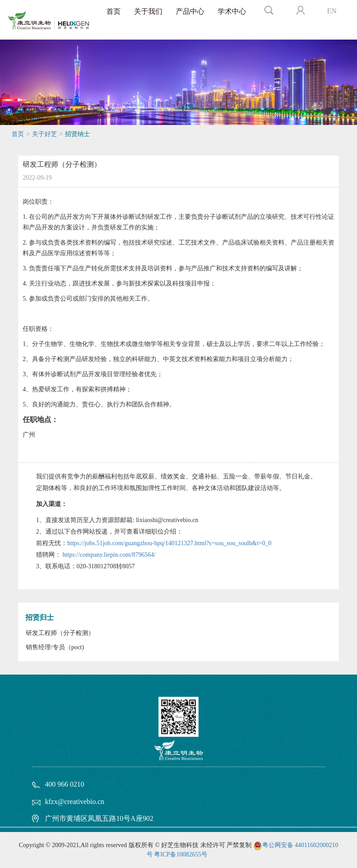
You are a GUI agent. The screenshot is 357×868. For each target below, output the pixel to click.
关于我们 (148, 11)
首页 (114, 11)
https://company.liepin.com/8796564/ (109, 555)
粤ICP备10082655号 (181, 854)
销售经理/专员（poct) (55, 647)
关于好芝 (45, 134)
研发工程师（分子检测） (60, 633)
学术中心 (232, 11)
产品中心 (190, 11)
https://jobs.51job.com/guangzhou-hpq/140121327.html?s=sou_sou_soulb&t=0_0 (169, 543)
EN (332, 11)
